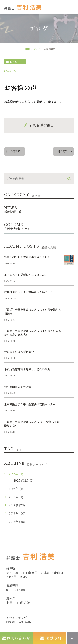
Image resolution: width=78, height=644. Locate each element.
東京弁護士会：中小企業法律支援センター (30, 404)
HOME (26, 49)
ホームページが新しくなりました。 (26, 275)
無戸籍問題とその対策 (18, 387)
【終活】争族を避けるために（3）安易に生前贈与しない (32, 424)
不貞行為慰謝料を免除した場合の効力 (27, 369)
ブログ (37, 49)
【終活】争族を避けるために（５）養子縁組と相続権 (33, 311)
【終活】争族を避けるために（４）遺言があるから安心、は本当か (33, 333)
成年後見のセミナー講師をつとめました (28, 292)
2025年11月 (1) (23, 480)
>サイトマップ (16, 618)
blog (14, 62)
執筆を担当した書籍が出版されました (27, 257)
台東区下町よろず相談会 (19, 352)
